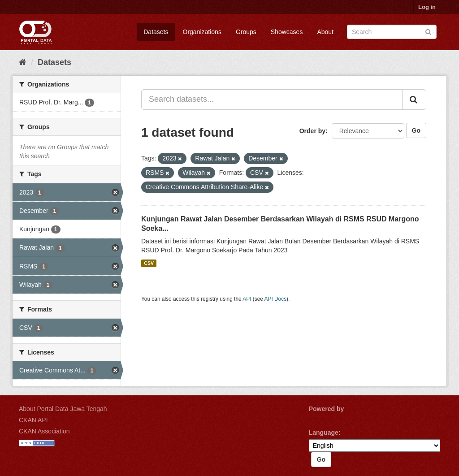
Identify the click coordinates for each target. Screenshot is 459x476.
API (247, 299)
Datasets (156, 32)
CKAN (324, 419)
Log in (427, 7)
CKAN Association (44, 431)
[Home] (23, 62)
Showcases (287, 32)
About (325, 32)
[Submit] (428, 31)
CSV (149, 263)
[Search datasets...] (272, 100)
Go (416, 130)
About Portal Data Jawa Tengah (63, 409)
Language (324, 433)
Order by (312, 131)
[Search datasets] (392, 32)
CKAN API (33, 420)
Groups (246, 32)
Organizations (202, 32)
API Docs (276, 299)
